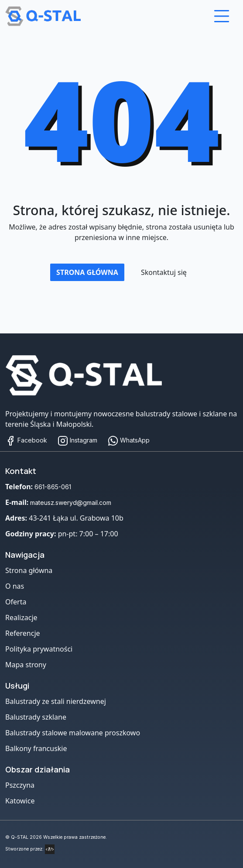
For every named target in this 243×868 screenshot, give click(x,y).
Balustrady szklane (36, 717)
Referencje (23, 633)
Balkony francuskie (36, 748)
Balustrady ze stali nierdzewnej (56, 701)
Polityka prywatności (39, 649)
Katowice (20, 801)
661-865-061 (53, 487)
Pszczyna (20, 785)
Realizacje (21, 618)
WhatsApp (129, 440)
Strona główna (87, 272)
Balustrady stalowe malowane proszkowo (73, 733)
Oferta (16, 602)
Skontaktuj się (164, 272)
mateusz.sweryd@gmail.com (71, 503)
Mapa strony (26, 665)
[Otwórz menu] (222, 16)
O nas (15, 586)
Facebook (26, 440)
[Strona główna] (91, 375)
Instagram (77, 440)
